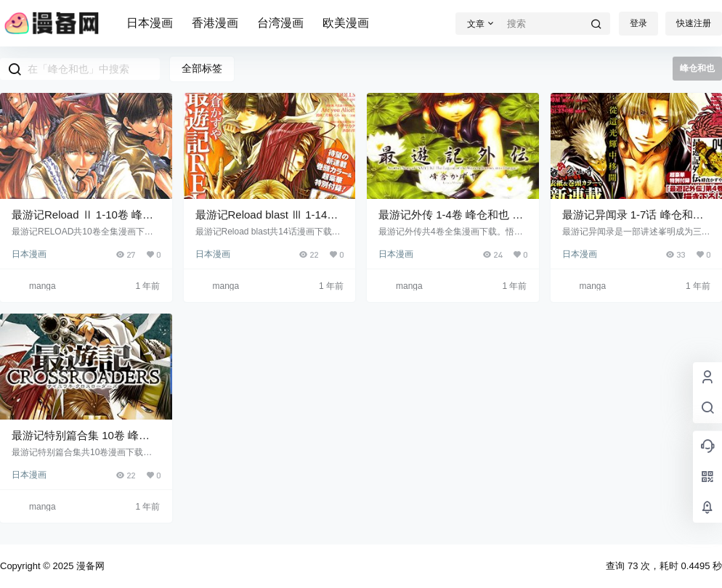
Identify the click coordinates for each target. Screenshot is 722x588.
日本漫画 (150, 23)
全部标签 (202, 68)
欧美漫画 (346, 23)
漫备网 (89, 566)
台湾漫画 (280, 23)
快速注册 (694, 23)
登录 (638, 23)
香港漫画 (215, 23)
